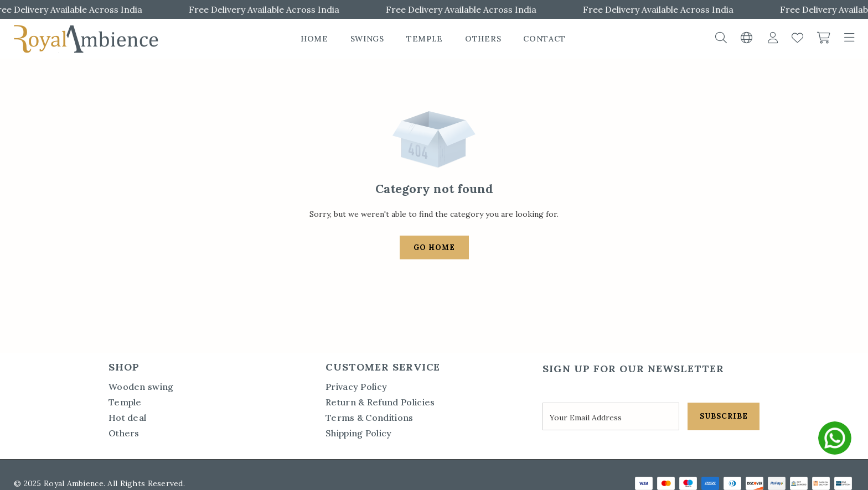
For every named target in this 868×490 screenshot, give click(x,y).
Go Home (434, 247)
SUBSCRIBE (724, 416)
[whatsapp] (835, 438)
